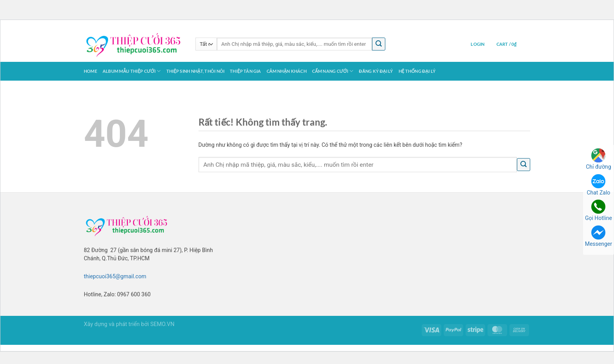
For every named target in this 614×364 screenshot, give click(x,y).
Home (90, 71)
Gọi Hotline (599, 210)
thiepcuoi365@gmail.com (115, 276)
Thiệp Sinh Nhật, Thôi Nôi (196, 71)
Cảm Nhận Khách (287, 71)
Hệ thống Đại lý (417, 71)
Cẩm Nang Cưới (333, 71)
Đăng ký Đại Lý (376, 71)
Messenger (599, 236)
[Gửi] (379, 44)
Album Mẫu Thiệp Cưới (132, 71)
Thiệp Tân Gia (245, 71)
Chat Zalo (598, 185)
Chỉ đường (598, 159)
